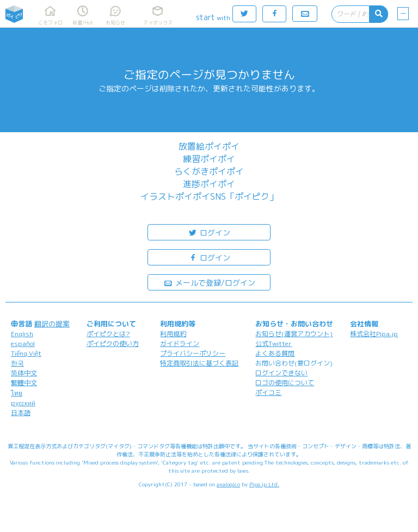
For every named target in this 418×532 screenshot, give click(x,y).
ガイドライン (180, 344)
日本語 (21, 413)
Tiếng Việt (26, 353)
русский (23, 403)
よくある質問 (275, 353)
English (22, 334)
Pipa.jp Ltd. (264, 484)
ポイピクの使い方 (113, 344)
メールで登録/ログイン (209, 282)
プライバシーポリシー (193, 353)
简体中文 (24, 373)
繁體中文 (24, 383)
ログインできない (281, 373)
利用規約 (173, 334)
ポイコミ (268, 392)
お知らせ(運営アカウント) (294, 334)
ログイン (209, 232)
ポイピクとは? (108, 334)
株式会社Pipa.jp (374, 334)
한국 (17, 363)
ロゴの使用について (285, 383)
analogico (228, 484)
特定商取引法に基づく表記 (199, 363)
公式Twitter (273, 344)
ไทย (17, 393)
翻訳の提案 (52, 324)
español (23, 344)
